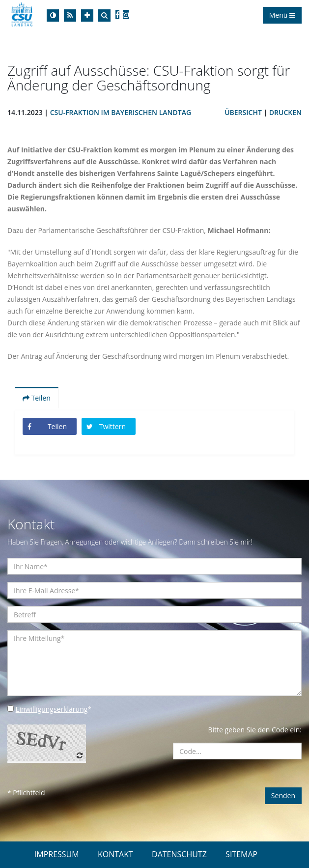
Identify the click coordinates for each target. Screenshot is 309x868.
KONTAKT (115, 854)
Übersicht (243, 112)
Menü (282, 15)
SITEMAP (241, 854)
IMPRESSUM (57, 854)
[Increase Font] (87, 15)
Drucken (285, 112)
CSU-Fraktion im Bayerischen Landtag (121, 112)
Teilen (37, 398)
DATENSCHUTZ (179, 854)
